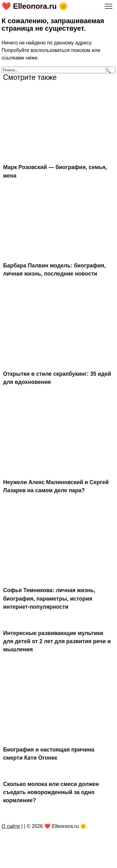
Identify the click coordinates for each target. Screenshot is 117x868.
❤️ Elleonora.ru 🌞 (35, 6)
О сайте (11, 826)
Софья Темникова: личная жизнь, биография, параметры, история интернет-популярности (49, 599)
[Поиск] (107, 70)
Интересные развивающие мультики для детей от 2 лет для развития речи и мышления (57, 641)
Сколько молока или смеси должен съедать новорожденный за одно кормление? (51, 792)
